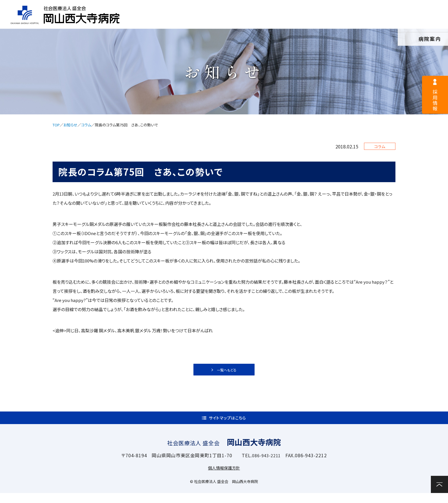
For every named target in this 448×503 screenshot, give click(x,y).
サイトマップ (314, 7)
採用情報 (199, 7)
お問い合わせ (428, 21)
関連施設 (381, 22)
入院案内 (271, 22)
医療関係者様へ (255, 7)
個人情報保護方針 (224, 478)
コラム (86, 125)
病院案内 (162, 22)
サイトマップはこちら (228, 425)
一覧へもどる (227, 372)
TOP (56, 125)
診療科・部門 (326, 22)
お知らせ (70, 125)
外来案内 (216, 22)
